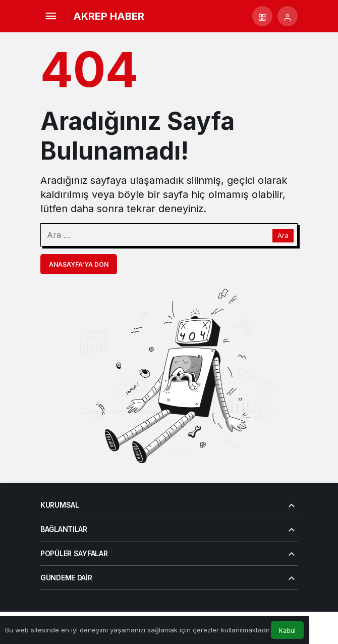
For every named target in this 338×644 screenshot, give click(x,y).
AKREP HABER (109, 16)
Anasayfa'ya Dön (79, 264)
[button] (262, 16)
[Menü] (50, 16)
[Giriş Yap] (288, 16)
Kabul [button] (287, 631)
